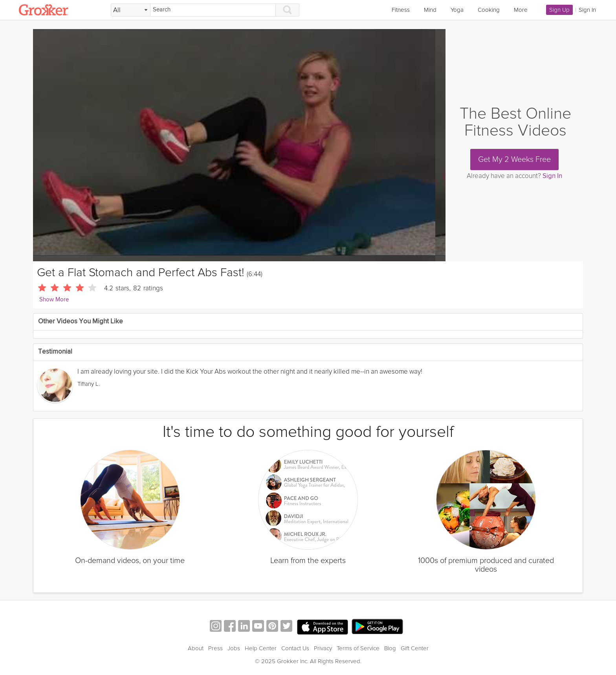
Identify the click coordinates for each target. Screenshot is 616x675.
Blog (390, 648)
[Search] (213, 10)
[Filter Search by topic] (131, 10)
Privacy (323, 648)
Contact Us (295, 648)
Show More (54, 300)
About (196, 648)
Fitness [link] (401, 10)
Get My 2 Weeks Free (514, 160)
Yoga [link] (457, 10)
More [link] (521, 10)
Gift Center (415, 648)
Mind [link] (430, 10)
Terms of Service (358, 648)
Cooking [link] (489, 10)
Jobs (234, 648)
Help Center (261, 648)
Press (215, 648)
